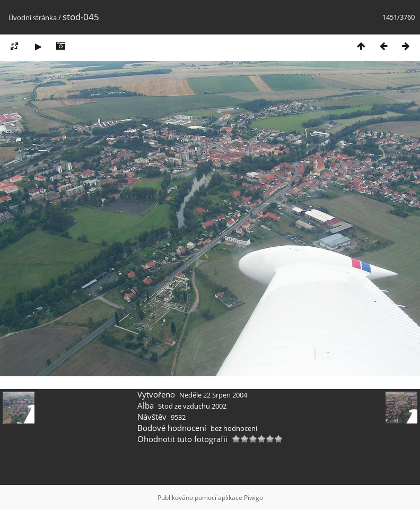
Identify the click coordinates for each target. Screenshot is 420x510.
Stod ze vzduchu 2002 (192, 406)
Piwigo (253, 498)
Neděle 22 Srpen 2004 (213, 395)
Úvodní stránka (33, 18)
